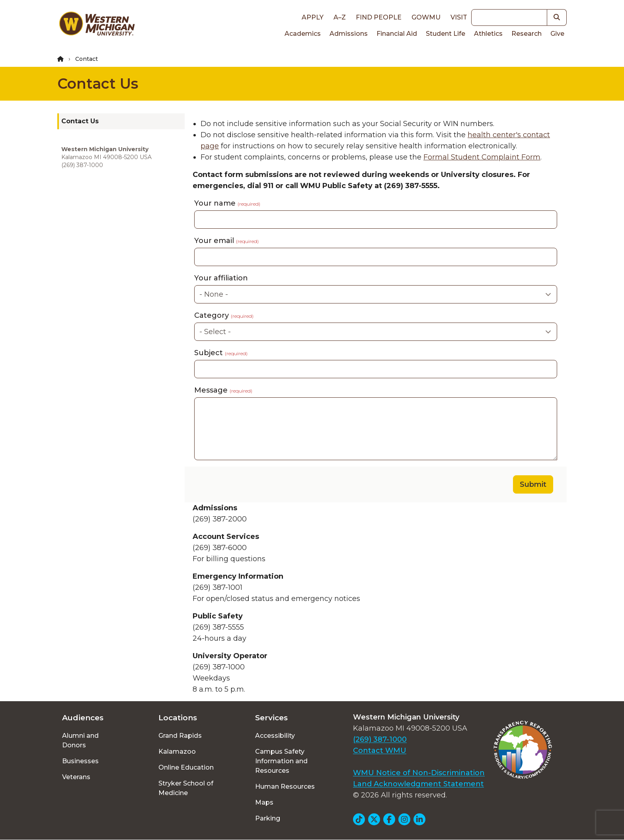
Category (224, 315)
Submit (533, 484)
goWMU (426, 17)
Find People (379, 17)
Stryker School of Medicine (186, 788)
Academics (303, 34)
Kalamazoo (177, 752)
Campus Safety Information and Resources (281, 761)
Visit (459, 17)
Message (223, 390)
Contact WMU (380, 751)
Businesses (80, 761)
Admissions (349, 34)
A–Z (340, 17)
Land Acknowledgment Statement (418, 784)
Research (526, 34)
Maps (264, 802)
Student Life (446, 34)
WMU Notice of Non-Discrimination (419, 773)
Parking (268, 818)
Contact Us (98, 84)
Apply (313, 17)
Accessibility (275, 736)
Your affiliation (221, 278)
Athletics (488, 34)
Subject (221, 353)
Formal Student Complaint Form (482, 157)
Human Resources (285, 787)
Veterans (76, 777)
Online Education (186, 767)
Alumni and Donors (80, 740)
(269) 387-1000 (380, 739)
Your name (227, 203)
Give (557, 34)
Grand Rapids (180, 736)
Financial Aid (397, 34)
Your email (226, 241)
